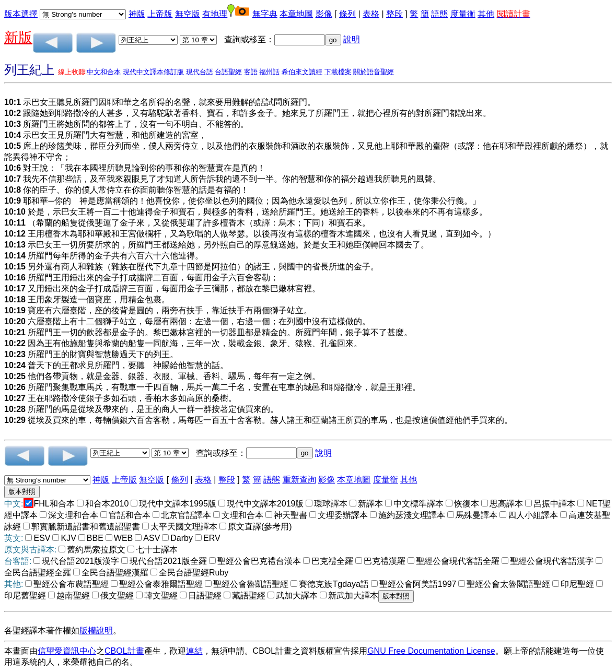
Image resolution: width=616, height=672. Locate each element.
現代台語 (200, 72)
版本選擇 (21, 14)
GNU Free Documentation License (431, 651)
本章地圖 (296, 14)
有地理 (215, 14)
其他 (486, 14)
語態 (439, 14)
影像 (324, 14)
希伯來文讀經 (302, 72)
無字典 (265, 14)
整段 (394, 14)
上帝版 (160, 14)
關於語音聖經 (374, 72)
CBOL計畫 (124, 651)
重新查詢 (299, 480)
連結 (194, 651)
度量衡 (463, 14)
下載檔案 (338, 72)
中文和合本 (104, 72)
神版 (137, 14)
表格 (371, 14)
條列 (347, 14)
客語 (251, 72)
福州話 (269, 72)
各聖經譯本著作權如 (42, 630)
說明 (352, 39)
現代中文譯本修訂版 (153, 72)
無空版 (188, 14)
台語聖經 (228, 72)
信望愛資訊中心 (67, 651)
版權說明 (96, 630)
